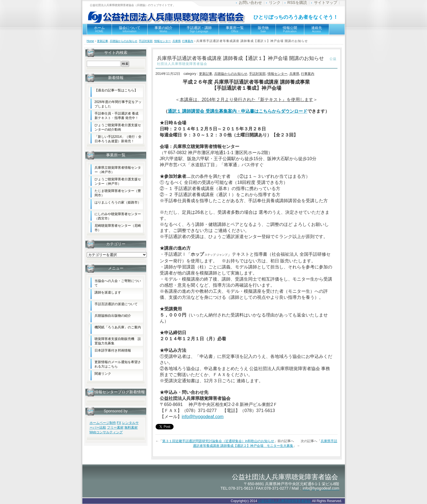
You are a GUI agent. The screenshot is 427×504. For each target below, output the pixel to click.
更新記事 (103, 41)
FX (119, 423)
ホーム (99, 29)
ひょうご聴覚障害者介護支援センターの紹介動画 (118, 127)
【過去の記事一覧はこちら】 (116, 90)
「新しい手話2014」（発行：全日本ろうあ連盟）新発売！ (118, 139)
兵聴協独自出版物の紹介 (113, 316)
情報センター (163, 41)
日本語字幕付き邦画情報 (113, 350)
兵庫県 (177, 41)
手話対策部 (146, 41)
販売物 (263, 29)
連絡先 (317, 29)
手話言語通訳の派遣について (116, 304)
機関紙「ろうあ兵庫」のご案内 (118, 327)
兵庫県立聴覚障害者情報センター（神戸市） (118, 170)
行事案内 (188, 41)
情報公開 (290, 29)
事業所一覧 (235, 29)
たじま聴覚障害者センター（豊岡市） (118, 193)
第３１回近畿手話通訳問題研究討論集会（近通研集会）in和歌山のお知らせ (218, 441)
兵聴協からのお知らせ (124, 41)
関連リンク (103, 374)
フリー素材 (115, 428)
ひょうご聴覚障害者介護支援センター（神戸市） (118, 181)
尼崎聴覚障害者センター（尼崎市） (118, 228)
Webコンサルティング (106, 432)
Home (91, 41)
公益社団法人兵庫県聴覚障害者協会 (284, 501)
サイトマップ (326, 2)
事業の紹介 (163, 29)
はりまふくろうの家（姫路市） (118, 202)
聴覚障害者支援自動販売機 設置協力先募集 (118, 341)
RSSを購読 (297, 2)
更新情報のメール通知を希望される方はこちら (118, 364)
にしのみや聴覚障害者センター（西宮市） (118, 216)
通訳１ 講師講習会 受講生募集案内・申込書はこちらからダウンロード (238, 111)
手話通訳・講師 (199, 29)
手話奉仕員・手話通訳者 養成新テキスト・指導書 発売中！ (116, 116)
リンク (275, 2)
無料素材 (131, 428)
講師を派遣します (108, 292)
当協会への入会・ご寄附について (118, 283)
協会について (130, 29)
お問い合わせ (250, 2)
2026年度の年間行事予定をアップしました (118, 104)
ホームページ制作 (103, 423)
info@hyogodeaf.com (203, 417)
